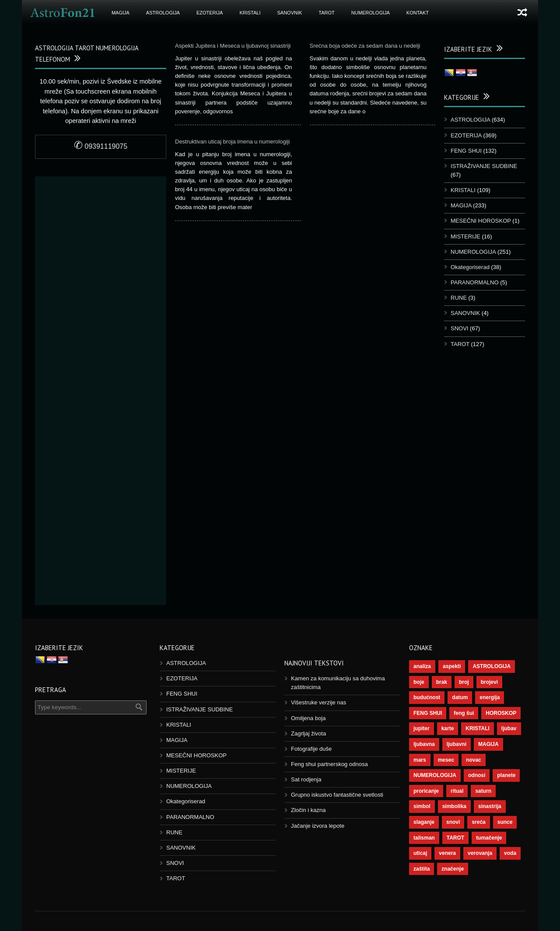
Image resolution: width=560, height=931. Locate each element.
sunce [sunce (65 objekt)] (505, 822)
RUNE (459, 298)
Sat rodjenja (306, 779)
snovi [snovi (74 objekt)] (453, 822)
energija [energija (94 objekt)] (490, 697)
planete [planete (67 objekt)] (506, 775)
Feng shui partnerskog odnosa (329, 764)
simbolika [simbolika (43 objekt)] (454, 806)
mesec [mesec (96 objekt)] (446, 760)
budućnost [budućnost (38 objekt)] (427, 697)
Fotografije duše (311, 749)
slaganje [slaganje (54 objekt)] (424, 822)
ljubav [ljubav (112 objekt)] (509, 728)
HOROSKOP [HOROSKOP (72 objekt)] (501, 713)
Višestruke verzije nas (318, 702)
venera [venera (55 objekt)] (447, 853)
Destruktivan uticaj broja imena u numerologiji (232, 142)
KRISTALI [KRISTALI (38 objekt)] (477, 728)
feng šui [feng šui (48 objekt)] (464, 713)
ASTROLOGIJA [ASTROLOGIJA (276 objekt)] (492, 666)
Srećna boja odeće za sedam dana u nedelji (366, 46)
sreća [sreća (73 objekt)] (478, 822)
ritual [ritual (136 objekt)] (457, 791)
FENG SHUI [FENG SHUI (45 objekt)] (428, 713)
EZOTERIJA (210, 13)
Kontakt (418, 13)
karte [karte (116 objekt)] (448, 728)
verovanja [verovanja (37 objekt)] (480, 853)
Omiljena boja (308, 718)
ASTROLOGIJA (163, 13)
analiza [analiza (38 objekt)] (422, 666)
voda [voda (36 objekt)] (510, 853)
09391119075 (101, 146)
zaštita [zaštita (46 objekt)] (422, 869)
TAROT (326, 13)
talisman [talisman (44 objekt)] (424, 838)
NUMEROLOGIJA (371, 13)
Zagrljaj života (308, 733)
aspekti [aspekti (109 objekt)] (452, 666)
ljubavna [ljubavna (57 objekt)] (424, 744)
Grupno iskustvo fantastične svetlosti (337, 795)
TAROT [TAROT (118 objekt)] (455, 838)
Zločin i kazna (308, 810)
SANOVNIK (290, 13)
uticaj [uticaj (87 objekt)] (420, 853)
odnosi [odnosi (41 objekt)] (477, 775)
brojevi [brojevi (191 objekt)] (489, 682)
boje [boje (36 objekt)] (419, 682)
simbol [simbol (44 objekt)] (422, 806)
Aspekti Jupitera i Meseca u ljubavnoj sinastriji (233, 46)
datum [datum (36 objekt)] (460, 697)
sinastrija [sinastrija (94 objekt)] (490, 806)
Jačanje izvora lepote (318, 826)
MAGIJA (121, 13)
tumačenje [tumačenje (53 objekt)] (489, 838)
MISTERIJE (465, 236)
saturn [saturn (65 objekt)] (483, 791)
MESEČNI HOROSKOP (481, 221)
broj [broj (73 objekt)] (464, 682)
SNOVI (459, 328)
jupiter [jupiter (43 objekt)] (422, 728)
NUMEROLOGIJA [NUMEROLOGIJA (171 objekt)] (435, 775)
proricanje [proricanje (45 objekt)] (426, 791)
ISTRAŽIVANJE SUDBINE (484, 166)
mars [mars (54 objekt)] (420, 760)
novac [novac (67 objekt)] (474, 760)
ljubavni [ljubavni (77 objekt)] (457, 744)
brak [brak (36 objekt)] (442, 682)
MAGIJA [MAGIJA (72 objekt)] (488, 744)
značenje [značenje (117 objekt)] (453, 869)
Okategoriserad (470, 267)
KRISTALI (250, 13)
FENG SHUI (466, 151)
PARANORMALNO (475, 282)
